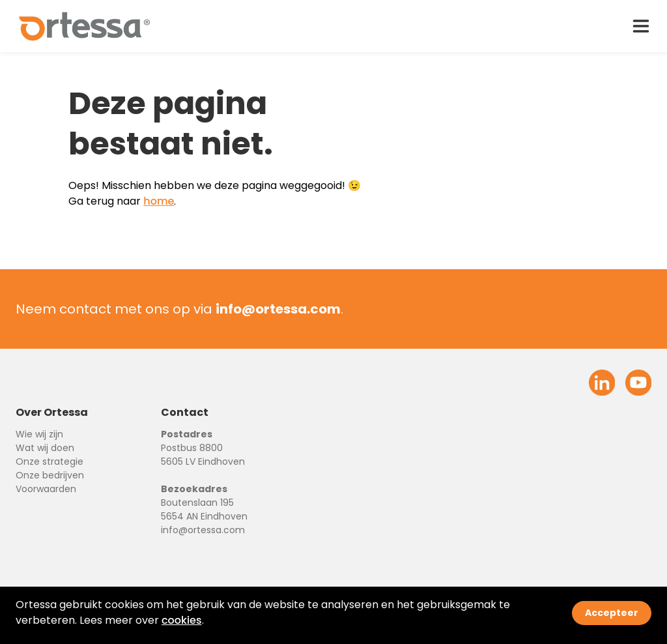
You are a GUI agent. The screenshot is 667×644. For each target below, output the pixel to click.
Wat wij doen (45, 448)
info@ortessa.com (203, 530)
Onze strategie (50, 461)
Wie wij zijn (39, 434)
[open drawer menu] (641, 26)
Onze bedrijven (50, 475)
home (159, 201)
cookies (182, 620)
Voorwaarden (46, 489)
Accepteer (612, 613)
